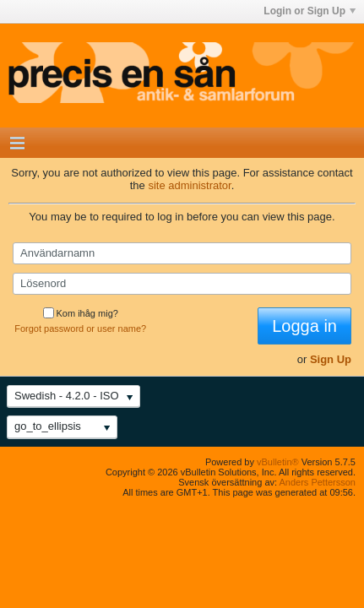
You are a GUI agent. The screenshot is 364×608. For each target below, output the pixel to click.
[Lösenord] (182, 284)
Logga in (304, 326)
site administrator (189, 185)
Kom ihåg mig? (81, 313)
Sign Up (331, 359)
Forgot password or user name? (80, 328)
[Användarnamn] (182, 253)
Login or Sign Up (310, 11)
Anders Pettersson (318, 482)
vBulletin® (278, 462)
